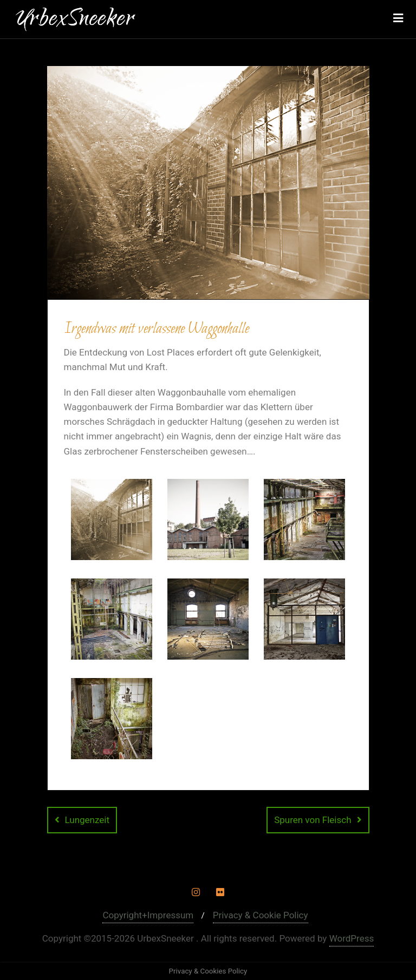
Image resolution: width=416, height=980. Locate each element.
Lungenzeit (87, 820)
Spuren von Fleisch (313, 820)
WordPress (352, 938)
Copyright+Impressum (148, 915)
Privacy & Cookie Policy (261, 915)
